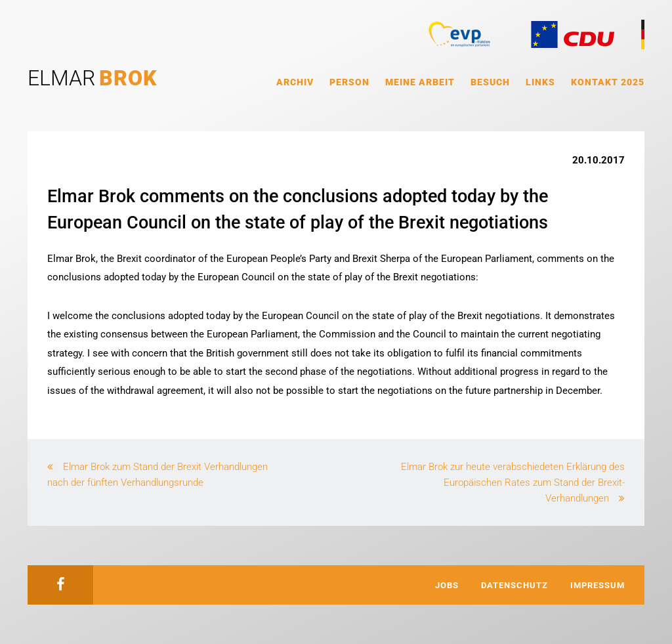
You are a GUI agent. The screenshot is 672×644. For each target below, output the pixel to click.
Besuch (490, 82)
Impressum (598, 585)
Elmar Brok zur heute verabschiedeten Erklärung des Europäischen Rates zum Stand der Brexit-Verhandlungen (513, 483)
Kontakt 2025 (608, 82)
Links (540, 82)
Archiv (295, 82)
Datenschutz (514, 585)
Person (349, 82)
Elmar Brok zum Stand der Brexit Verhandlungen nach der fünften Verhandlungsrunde (157, 475)
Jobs (447, 585)
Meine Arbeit (420, 82)
